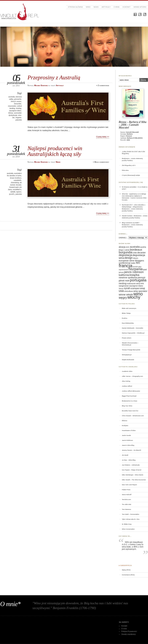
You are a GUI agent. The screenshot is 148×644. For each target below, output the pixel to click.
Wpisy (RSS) (126, 570)
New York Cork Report (129, 485)
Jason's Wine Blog (128, 445)
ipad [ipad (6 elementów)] (145, 270)
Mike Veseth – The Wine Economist (134, 480)
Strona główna (75, 7)
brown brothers (16, 178)
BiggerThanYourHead (129, 396)
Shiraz (11, 113)
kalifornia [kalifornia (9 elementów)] (124, 275)
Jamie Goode (126, 435)
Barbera (130, 134)
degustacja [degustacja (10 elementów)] (125, 255)
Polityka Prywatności (129, 631)
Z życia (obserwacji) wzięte (131, 175)
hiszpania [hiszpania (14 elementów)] (136, 269)
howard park (14, 187)
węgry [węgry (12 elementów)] (123, 298)
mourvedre (12, 106)
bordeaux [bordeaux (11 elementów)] (136, 250)
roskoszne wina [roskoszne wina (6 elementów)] (133, 284)
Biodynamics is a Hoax (129, 401)
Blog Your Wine (127, 406)
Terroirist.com (126, 499)
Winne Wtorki (140, 7)
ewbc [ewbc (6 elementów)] (133, 263)
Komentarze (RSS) (128, 575)
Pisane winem (127, 338)
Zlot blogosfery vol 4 (129, 165)
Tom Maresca (126, 509)
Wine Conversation (128, 529)
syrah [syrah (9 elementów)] (127, 288)
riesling (19, 108)
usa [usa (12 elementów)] (121, 291)
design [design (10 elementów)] (129, 258)
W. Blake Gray (127, 524)
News (96, 7)
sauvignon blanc (15, 111)
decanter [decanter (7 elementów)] (141, 253)
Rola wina (125, 170)
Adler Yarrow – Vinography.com (132, 376)
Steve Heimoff (127, 495)
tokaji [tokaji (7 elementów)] (142, 288)
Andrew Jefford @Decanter (131, 391)
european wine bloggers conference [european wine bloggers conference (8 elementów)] (131, 262)
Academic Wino (127, 371)
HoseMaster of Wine (129, 430)
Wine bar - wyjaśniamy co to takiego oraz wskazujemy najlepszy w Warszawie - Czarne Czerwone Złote (134, 196)
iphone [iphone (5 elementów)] (121, 272)
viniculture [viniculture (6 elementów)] (129, 291)
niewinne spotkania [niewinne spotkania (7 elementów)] (128, 278)
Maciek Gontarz (127, 216)
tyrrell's (12, 194)
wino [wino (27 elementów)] (138, 294)
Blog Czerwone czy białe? (131, 223)
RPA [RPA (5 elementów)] (142, 284)
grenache (18, 99)
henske (19, 185)
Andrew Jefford (127, 386)
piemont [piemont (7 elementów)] (141, 278)
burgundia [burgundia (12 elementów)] (126, 252)
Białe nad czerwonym (129, 308)
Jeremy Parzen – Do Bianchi (131, 450)
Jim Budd (125, 455)
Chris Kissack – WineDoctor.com (133, 416)
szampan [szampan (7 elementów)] (135, 288)
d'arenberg (15, 183)
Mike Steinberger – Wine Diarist (132, 475)
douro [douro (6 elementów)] (136, 258)
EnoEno (125, 318)
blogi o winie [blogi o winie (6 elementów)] (124, 250)
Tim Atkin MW (126, 504)
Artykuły (106, 7)
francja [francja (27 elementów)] (126, 266)
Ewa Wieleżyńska (128, 323)
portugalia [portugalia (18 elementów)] (138, 280)
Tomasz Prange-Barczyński (131, 350)
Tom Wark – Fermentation (131, 514)
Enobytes (125, 426)
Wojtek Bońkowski (128, 360)
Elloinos (124, 421)
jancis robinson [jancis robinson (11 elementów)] (134, 272)
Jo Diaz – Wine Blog (129, 460)
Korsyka (125, 200)
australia (12, 97)
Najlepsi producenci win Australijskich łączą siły (55, 151)
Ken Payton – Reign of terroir (132, 470)
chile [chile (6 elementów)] (135, 253)
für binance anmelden (129, 187)
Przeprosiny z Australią (54, 77)
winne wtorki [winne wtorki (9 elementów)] (126, 295)
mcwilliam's (17, 189)
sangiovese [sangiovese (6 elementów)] (124, 286)
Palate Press (126, 490)
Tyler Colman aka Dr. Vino (131, 519)
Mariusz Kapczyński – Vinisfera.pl (133, 333)
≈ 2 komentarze (103, 85)
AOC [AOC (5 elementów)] (128, 247)
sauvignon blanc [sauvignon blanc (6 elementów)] (136, 286)
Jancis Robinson (127, 440)
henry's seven (16, 101)
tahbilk (13, 192)
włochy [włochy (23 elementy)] (134, 297)
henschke (18, 104)
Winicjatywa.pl (127, 355)
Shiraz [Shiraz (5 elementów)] (121, 288)
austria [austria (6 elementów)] (143, 247)
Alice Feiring (126, 381)
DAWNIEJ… (123, 238)
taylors (19, 192)
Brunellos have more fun (130, 411)
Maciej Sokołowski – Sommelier (132, 328)
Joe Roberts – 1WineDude (131, 465)
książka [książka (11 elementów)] (134, 275)
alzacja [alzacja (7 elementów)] (122, 247)
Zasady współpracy (129, 634)
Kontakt (127, 7)
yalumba (19, 120)
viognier (18, 118)
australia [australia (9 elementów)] (135, 247)
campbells (17, 180)
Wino (88, 7)
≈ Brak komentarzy (101, 162)
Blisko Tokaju (126, 313)
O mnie (117, 7)
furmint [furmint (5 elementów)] (135, 267)
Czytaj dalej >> (103, 137)
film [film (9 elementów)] (138, 263)
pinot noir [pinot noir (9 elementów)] (124, 281)
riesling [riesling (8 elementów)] (123, 283)
